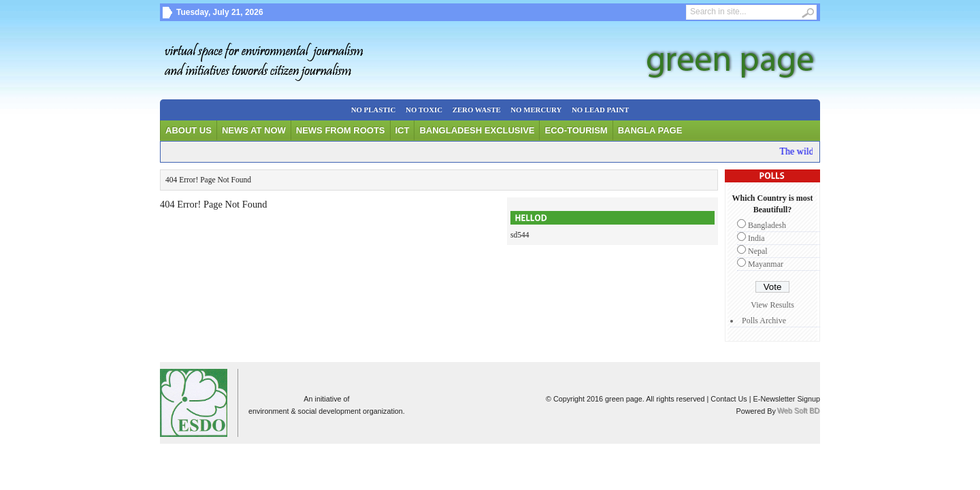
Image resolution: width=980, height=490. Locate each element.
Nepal (758, 251)
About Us (189, 130)
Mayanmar (766, 264)
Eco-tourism (576, 130)
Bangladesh (767, 225)
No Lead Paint (600, 110)
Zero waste (477, 110)
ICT (403, 130)
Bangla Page (650, 130)
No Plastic (374, 110)
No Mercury (536, 110)
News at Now (254, 130)
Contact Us (729, 399)
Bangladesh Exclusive (477, 130)
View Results (772, 305)
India (756, 238)
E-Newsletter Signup (787, 399)
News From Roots (341, 130)
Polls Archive (764, 321)
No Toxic (424, 110)
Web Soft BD (799, 411)
